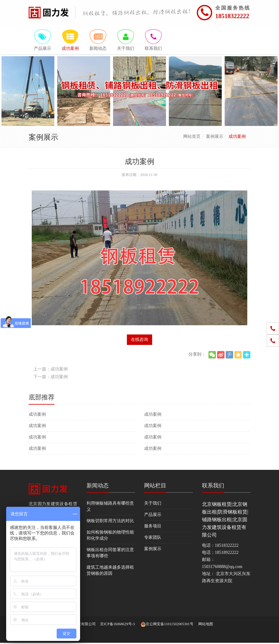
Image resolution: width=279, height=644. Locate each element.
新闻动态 (98, 486)
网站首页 (192, 137)
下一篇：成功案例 (51, 378)
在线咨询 (139, 340)
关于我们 (153, 504)
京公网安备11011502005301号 (167, 626)
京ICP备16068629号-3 (117, 625)
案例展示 (215, 137)
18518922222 (227, 553)
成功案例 (37, 415)
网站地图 (206, 625)
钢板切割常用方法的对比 (110, 522)
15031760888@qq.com (222, 568)
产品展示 (153, 516)
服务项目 (153, 527)
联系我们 (213, 486)
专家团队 (153, 538)
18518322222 (232, 16)
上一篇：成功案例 (51, 370)
